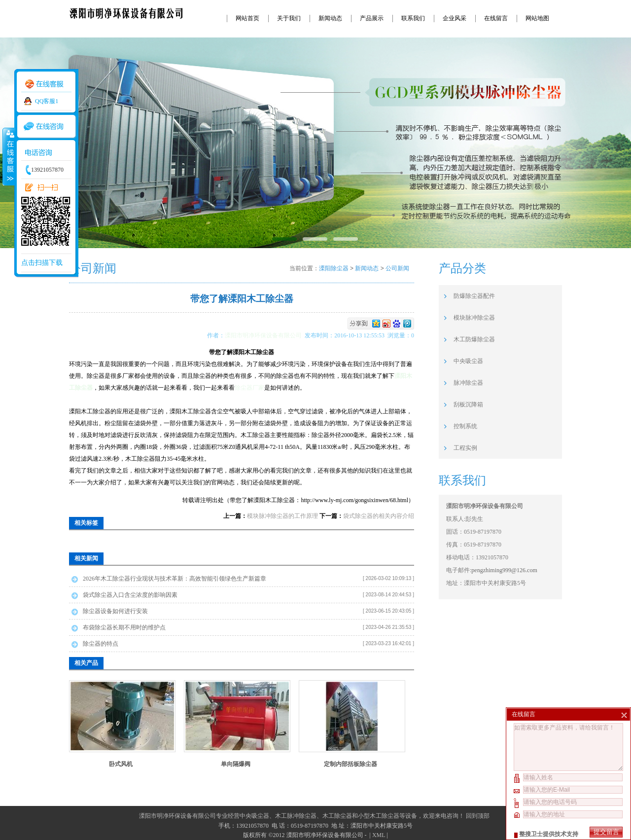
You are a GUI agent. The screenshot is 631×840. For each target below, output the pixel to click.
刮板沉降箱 (468, 404)
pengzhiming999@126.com (504, 570)
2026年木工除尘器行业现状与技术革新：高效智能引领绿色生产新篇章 (175, 579)
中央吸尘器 (468, 361)
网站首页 (247, 18)
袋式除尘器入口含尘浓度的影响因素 (130, 595)
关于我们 (289, 18)
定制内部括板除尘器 (351, 764)
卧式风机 (121, 764)
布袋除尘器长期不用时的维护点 (124, 627)
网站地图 (537, 18)
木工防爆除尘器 (474, 339)
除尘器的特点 (101, 644)
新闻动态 (330, 18)
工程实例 (465, 448)
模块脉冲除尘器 (474, 318)
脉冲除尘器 (468, 383)
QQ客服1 (47, 101)
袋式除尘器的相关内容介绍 (379, 516)
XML (379, 835)
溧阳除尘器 (334, 268)
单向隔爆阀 (236, 764)
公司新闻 (397, 268)
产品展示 (372, 18)
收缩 (8, 156)
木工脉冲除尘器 (296, 816)
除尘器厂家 (249, 388)
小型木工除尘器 (379, 816)
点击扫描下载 (42, 263)
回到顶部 (478, 816)
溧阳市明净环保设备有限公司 (265, 335)
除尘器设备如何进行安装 (115, 611)
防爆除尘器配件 (474, 296)
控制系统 (465, 426)
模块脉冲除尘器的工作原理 (282, 516)
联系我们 (413, 18)
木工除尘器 (337, 816)
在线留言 (496, 18)
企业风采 (455, 18)
